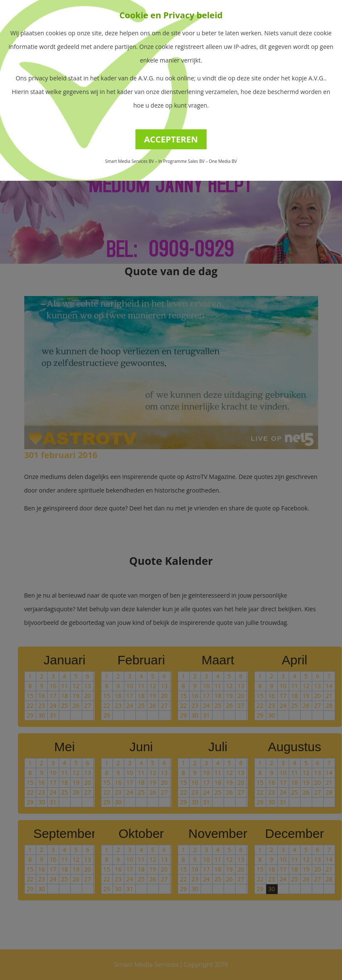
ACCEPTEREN (171, 139)
